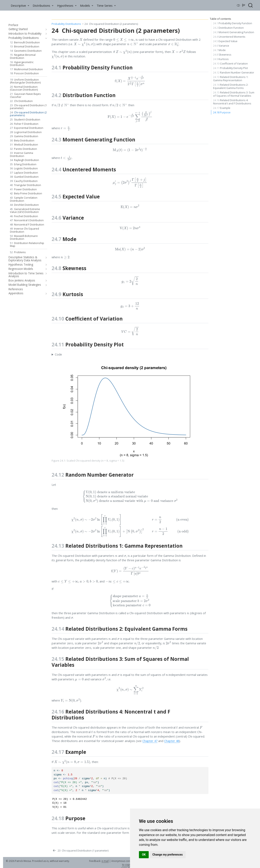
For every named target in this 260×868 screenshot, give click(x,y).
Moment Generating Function (234, 32)
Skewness (222, 55)
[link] (20, 5)
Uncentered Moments (229, 37)
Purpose (222, 112)
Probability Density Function (233, 23)
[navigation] (45, 29)
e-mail (105, 861)
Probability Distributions (66, 24)
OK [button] (144, 855)
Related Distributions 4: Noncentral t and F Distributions (232, 102)
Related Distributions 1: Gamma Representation (231, 79)
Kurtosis (221, 59)
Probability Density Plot (230, 68)
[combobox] (251, 5)
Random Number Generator (234, 72)
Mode (219, 50)
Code (58, 354)
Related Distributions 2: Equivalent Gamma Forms (231, 86)
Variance (221, 46)
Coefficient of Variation (230, 63)
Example (222, 108)
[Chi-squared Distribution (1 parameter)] (80, 851)
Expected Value (225, 41)
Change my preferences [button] (167, 855)
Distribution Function (228, 28)
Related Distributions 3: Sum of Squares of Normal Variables (234, 94)
